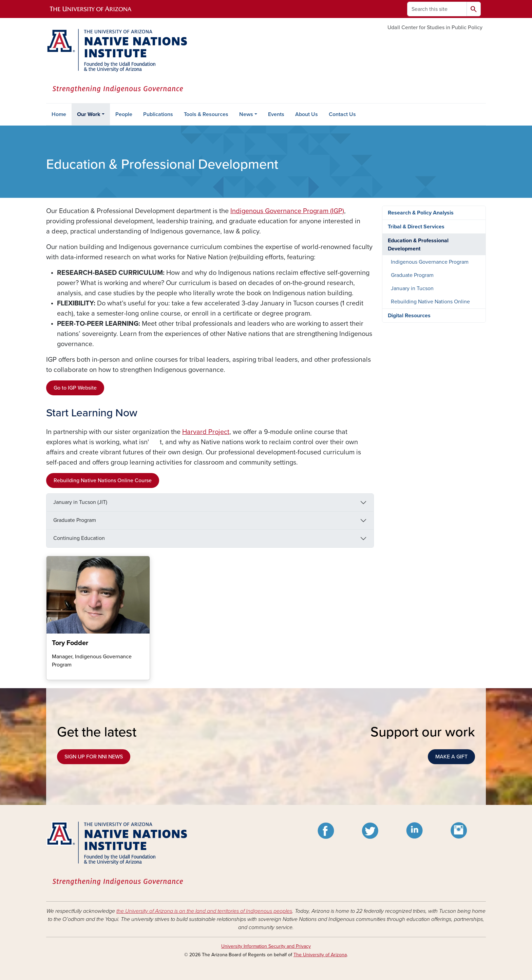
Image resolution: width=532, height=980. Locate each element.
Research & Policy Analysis (421, 213)
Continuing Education (79, 538)
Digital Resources (409, 316)
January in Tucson (412, 288)
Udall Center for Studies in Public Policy (435, 27)
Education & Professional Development (418, 245)
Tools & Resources (206, 114)
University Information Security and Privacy (266, 946)
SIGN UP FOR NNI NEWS (94, 757)
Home (59, 114)
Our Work (89, 114)
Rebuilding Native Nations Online (430, 302)
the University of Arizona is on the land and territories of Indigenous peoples (204, 911)
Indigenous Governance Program (430, 262)
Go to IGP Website (75, 388)
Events (276, 114)
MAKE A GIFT (451, 757)
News (246, 114)
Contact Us (342, 114)
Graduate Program (75, 520)
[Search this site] (437, 9)
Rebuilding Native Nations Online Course (103, 480)
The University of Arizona (320, 955)
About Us (307, 114)
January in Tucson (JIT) (80, 502)
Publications (158, 114)
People (124, 114)
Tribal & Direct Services (416, 227)
